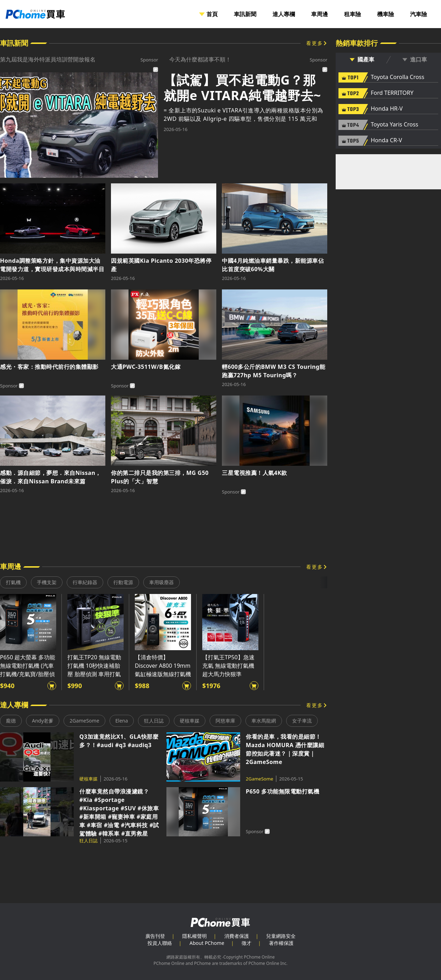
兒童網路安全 (281, 936)
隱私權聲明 (195, 936)
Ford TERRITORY (392, 93)
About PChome (207, 943)
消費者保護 (237, 936)
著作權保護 (281, 943)
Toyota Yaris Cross (394, 125)
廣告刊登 (155, 936)
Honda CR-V (386, 141)
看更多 (315, 43)
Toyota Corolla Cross (397, 77)
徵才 (246, 943)
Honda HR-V (387, 109)
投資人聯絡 (160, 943)
